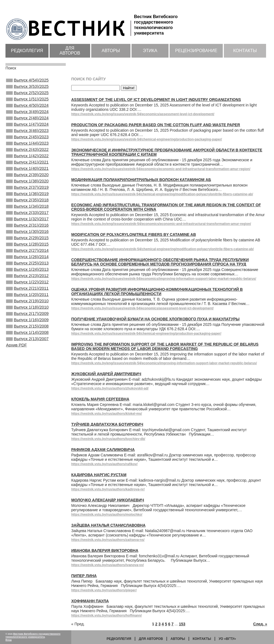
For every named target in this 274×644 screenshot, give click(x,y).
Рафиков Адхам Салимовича (103, 450)
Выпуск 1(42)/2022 (27, 170)
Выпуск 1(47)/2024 (27, 132)
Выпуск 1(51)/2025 (27, 103)
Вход (8, 640)
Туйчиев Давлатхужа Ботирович (107, 424)
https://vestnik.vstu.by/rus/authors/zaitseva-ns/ (108, 540)
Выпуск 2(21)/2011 (27, 325)
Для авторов (70, 51)
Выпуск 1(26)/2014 (27, 288)
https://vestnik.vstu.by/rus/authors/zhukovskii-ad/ (110, 388)
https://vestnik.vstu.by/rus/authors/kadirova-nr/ (108, 489)
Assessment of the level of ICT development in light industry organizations (156, 100)
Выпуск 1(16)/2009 (27, 362)
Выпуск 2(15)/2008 (27, 369)
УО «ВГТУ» (227, 639)
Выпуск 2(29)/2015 (27, 266)
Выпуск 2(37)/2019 (27, 207)
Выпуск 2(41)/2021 (27, 177)
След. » (260, 624)
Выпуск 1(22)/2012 (27, 318)
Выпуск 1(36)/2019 (27, 214)
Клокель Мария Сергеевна (100, 399)
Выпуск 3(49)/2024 (27, 118)
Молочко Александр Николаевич (108, 500)
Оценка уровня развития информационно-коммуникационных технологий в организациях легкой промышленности (157, 292)
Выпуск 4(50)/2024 (27, 110)
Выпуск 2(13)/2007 (27, 384)
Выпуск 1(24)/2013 (27, 303)
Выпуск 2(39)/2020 (27, 192)
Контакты (245, 51)
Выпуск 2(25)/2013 (27, 295)
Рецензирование (196, 51)
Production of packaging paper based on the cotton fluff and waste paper (156, 125)
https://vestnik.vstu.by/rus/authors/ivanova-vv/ (108, 565)
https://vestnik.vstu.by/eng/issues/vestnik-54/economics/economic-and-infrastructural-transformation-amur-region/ (161, 224)
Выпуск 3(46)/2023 (27, 140)
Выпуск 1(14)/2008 (27, 377)
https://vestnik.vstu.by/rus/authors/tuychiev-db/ (108, 439)
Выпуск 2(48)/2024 (27, 125)
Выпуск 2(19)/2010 (27, 340)
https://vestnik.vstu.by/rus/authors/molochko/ (107, 515)
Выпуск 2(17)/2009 (27, 355)
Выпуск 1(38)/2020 (27, 199)
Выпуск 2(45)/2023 (27, 147)
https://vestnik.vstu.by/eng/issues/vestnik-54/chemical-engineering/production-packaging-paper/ (147, 139)
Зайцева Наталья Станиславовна (108, 525)
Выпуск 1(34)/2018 (27, 229)
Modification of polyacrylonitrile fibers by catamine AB (134, 235)
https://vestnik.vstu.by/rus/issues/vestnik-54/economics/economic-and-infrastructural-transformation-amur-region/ (161, 169)
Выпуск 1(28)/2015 (27, 273)
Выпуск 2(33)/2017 (27, 236)
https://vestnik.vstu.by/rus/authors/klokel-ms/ (107, 414)
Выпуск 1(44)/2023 (27, 155)
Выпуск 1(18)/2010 (27, 347)
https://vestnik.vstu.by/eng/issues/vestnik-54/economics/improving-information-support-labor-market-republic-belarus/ (164, 363)
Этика (150, 51)
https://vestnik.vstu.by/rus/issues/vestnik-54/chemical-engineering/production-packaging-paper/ (146, 334)
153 (182, 624)
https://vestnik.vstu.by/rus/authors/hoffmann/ (106, 615)
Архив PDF (16, 391)
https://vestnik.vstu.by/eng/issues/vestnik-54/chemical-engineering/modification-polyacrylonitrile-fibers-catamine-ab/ (162, 249)
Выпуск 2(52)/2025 (27, 95)
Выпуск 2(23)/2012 (27, 310)
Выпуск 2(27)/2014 (27, 281)
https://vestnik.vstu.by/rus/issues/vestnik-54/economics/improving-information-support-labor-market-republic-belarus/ (164, 279)
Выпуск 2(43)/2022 (27, 162)
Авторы (111, 51)
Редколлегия (27, 51)
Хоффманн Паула (90, 601)
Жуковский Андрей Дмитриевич (106, 374)
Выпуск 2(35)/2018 (27, 221)
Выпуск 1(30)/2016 (27, 258)
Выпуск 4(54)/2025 (27, 81)
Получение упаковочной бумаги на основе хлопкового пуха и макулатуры (155, 319)
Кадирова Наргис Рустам (99, 475)
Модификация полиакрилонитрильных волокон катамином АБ (141, 180)
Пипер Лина (84, 576)
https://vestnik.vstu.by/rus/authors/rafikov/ (104, 464)
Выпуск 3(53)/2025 (27, 88)
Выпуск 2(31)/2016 (27, 251)
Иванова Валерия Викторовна (105, 550)
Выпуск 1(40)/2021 (27, 184)
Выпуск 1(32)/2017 (27, 244)
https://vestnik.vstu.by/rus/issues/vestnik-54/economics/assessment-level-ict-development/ (142, 308)
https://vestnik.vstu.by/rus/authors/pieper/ (104, 590)
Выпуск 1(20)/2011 (27, 332)
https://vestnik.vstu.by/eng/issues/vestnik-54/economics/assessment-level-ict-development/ (143, 114)
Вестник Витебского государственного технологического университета (33, 635)
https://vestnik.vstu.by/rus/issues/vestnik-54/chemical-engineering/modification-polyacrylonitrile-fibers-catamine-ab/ (162, 194)
